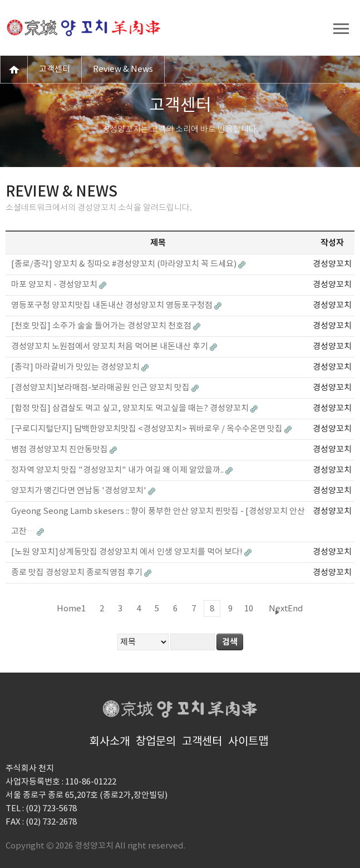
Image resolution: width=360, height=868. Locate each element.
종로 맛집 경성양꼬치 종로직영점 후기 (78, 573)
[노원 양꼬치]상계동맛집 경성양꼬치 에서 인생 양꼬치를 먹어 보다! (128, 552)
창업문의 (156, 742)
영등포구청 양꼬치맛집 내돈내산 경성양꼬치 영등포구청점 (113, 305)
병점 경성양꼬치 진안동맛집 (60, 450)
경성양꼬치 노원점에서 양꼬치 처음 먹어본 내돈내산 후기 (110, 347)
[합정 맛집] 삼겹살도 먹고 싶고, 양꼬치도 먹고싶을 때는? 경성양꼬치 (131, 408)
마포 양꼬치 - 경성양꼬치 (55, 285)
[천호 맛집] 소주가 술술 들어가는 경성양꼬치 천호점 (102, 326)
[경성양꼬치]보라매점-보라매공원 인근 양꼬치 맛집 (101, 388)
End (295, 609)
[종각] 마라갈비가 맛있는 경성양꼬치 (76, 367)
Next (277, 609)
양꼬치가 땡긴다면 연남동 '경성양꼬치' (80, 491)
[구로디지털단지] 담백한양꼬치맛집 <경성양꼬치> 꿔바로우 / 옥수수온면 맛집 (148, 429)
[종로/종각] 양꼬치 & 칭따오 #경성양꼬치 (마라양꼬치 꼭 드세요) (125, 264)
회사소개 (110, 742)
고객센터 (202, 742)
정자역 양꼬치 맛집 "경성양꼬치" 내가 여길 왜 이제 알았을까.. (118, 470)
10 (249, 609)
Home (65, 609)
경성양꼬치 (83, 28)
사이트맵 (248, 742)
